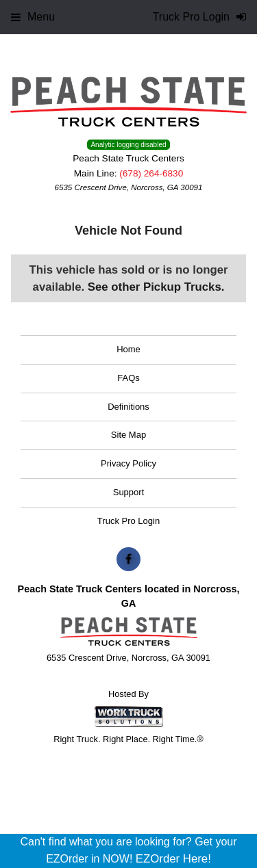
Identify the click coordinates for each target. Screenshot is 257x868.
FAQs (128, 378)
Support (129, 492)
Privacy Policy (128, 463)
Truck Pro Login (128, 521)
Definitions (128, 407)
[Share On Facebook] (128, 560)
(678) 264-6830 (151, 173)
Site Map (128, 435)
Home (128, 349)
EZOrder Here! (173, 859)
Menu (33, 17)
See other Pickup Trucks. (156, 287)
